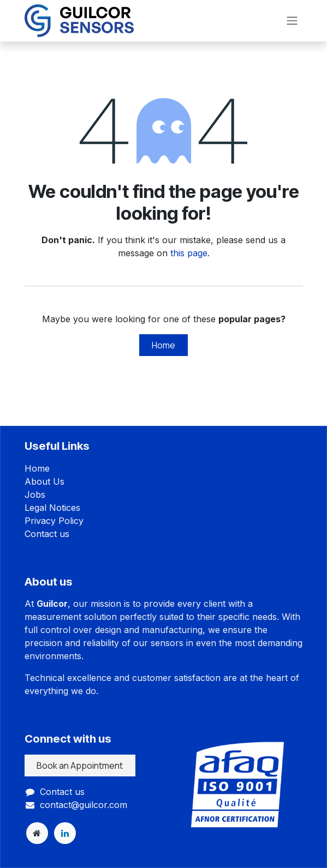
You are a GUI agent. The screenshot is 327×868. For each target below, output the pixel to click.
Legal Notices (52, 508)
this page (189, 253)
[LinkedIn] (65, 833)
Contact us (47, 534)
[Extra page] (37, 833)
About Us (44, 481)
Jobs (35, 495)
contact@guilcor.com (84, 805)
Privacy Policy (54, 521)
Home (163, 345)
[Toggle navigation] (292, 21)
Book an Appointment (80, 765)
